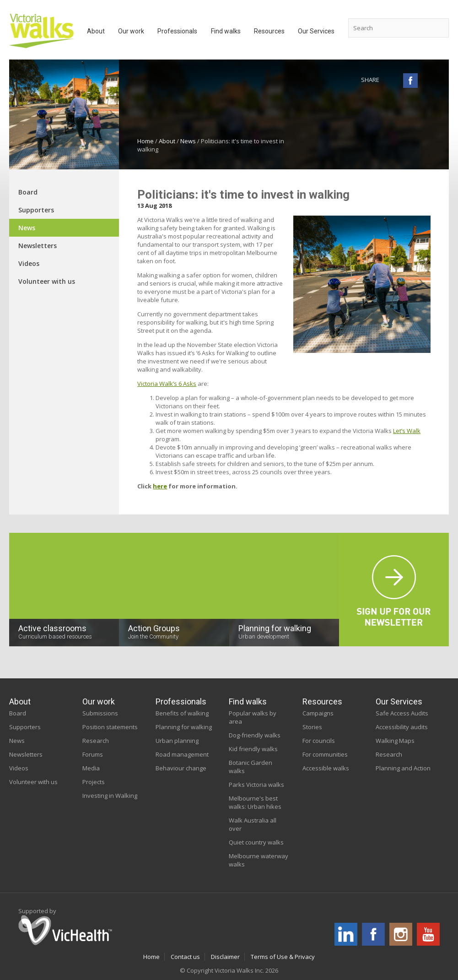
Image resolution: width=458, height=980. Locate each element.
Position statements (110, 727)
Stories (312, 727)
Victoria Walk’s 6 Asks (167, 384)
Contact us (185, 957)
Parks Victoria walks (256, 785)
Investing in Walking (110, 796)
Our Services (399, 701)
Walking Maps (395, 741)
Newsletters (38, 246)
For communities (325, 754)
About (167, 141)
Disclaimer (225, 957)
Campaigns (318, 713)
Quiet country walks (256, 842)
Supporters (36, 210)
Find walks (248, 701)
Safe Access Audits (402, 713)
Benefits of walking (182, 713)
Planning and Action (403, 768)
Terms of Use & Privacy (283, 957)
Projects (94, 782)
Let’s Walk (407, 431)
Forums (93, 754)
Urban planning (177, 741)
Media (91, 768)
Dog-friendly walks (255, 735)
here (160, 486)
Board (28, 192)
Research (96, 741)
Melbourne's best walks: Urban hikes (255, 802)
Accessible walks (326, 768)
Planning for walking (184, 727)
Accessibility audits (402, 727)
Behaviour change (181, 768)
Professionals (181, 701)
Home (145, 141)
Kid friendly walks (253, 749)
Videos (29, 263)
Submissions (100, 713)
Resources (322, 701)
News (188, 141)
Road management (182, 754)
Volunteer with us (47, 281)
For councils (319, 741)
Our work (99, 701)
